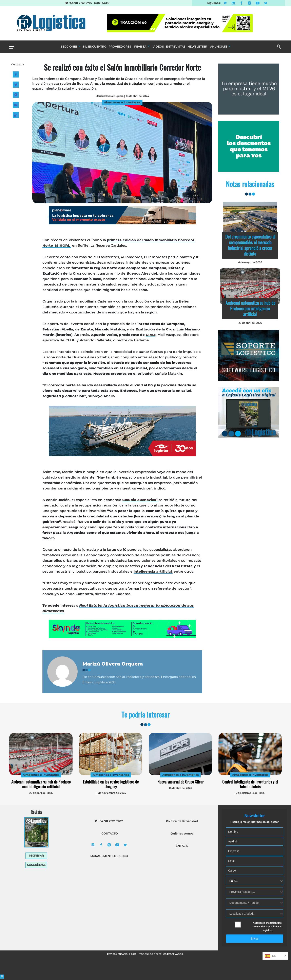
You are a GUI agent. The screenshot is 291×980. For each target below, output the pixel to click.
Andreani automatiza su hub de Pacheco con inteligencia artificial (250, 308)
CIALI (151, 335)
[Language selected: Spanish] (275, 956)
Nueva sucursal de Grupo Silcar (180, 782)
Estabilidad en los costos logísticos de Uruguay (111, 784)
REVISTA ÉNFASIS (118, 954)
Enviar (255, 939)
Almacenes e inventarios (41, 775)
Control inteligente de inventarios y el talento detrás (250, 784)
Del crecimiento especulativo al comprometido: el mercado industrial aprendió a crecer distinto (250, 245)
